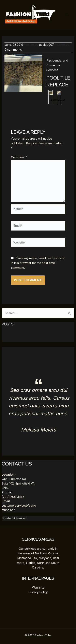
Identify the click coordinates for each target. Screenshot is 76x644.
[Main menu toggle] (67, 15)
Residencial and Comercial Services (57, 65)
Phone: (7, 492)
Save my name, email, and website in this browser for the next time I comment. (38, 263)
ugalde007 (47, 45)
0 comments (13, 50)
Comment (19, 157)
